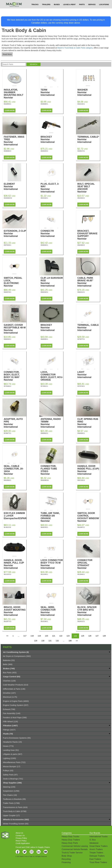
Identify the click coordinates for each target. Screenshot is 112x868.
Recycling (66, 859)
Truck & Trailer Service (72, 853)
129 (36, 641)
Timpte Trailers (96, 853)
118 (32, 636)
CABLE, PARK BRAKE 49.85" (89, 282)
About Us (19, 833)
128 (104, 636)
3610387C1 (81, 527)
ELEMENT (15, 186)
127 (97, 636)
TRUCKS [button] (35, 10)
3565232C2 (44, 292)
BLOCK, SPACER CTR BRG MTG (89, 611)
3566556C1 (7, 339)
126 (90, 636)
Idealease (94, 843)
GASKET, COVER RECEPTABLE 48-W (15, 329)
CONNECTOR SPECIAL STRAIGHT (89, 565)
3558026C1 (44, 245)
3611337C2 (7, 574)
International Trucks (99, 836)
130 (43, 641)
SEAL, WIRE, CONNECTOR (52, 611)
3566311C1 (81, 292)
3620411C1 (81, 621)
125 (83, 636)
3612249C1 (44, 574)
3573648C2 (7, 386)
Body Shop (67, 856)
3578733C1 (81, 386)
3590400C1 (81, 433)
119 (39, 636)
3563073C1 (7, 292)
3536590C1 (44, 104)
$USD (80, 3)
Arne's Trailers (96, 849)
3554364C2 (81, 198)
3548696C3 (7, 151)
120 (46, 636)
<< (7, 636)
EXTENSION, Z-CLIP (15, 234)
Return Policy (21, 841)
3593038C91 (45, 480)
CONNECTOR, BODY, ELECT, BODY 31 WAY (15, 377)
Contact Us (20, 836)
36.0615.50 (7, 527)
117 (25, 636)
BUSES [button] (57, 10)
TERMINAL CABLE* (89, 139)
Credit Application (23, 843)
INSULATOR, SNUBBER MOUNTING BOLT (15, 95)
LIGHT (89, 375)
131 (50, 641)
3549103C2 (44, 151)
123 (68, 636)
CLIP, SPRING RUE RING (89, 423)
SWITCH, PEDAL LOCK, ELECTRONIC (15, 283)
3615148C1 (44, 621)
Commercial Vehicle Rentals (75, 849)
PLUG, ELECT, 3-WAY (52, 188)
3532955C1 (7, 104)
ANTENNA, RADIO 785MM (52, 423)
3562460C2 (81, 245)
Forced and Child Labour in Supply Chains (33, 847)
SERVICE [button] (92, 10)
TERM (52, 92)
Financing (66, 862)
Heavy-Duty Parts (70, 843)
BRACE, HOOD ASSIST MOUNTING (15, 611)
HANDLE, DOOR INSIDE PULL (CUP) (89, 470)
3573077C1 (81, 339)
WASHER (89, 92)
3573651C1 (44, 386)
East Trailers (95, 859)
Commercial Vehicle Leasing (75, 846)
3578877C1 (7, 433)
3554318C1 (44, 198)
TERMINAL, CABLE (89, 328)
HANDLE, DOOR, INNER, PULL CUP (15, 564)
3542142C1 (81, 104)
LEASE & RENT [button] (69, 10)
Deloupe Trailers (97, 856)
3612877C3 (7, 621)
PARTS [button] (82, 10)
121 (54, 636)
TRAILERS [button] (46, 10)
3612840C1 (81, 574)
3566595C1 (44, 339)
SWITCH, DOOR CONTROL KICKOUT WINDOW (89, 518)
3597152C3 (81, 480)
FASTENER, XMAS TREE (15, 141)
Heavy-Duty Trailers (71, 840)
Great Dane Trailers (99, 846)
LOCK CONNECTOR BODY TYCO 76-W (52, 564)
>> (77, 641)
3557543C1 (7, 245)
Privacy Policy (21, 838)
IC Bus (93, 840)
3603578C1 (44, 527)
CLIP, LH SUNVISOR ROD (52, 282)
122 (61, 636)
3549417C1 (81, 151)
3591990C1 (7, 480)
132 (57, 641)
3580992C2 (44, 433)
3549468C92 (8, 198)
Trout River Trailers (98, 862)
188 (70, 641)
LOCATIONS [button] (104, 10)
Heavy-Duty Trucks (70, 836)
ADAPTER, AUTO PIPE (15, 423)
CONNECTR (52, 234)
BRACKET (52, 139)
